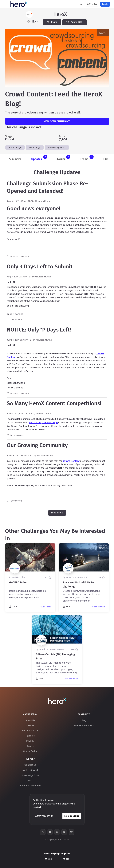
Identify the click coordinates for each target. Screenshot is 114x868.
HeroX (60, 14)
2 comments (15, 435)
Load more (57, 513)
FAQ (106, 159)
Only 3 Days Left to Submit (40, 267)
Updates (39, 158)
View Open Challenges (57, 121)
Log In (105, 4)
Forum (64, 158)
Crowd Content (71, 461)
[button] (7, 4)
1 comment (14, 320)
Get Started (92, 4)
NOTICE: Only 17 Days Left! (39, 330)
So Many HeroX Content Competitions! (54, 404)
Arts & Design (15, 148)
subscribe (72, 816)
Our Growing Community (37, 445)
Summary (15, 159)
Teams (87, 158)
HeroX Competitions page (43, 423)
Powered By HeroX (57, 148)
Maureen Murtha (43, 201)
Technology (35, 148)
